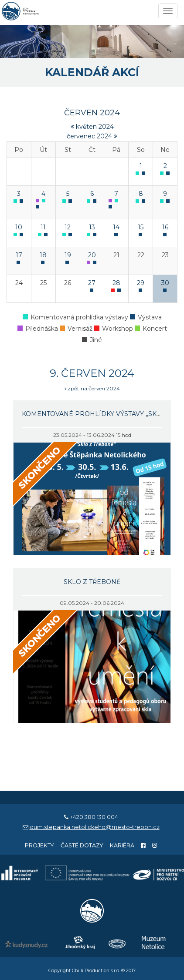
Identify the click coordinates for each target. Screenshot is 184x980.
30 (165, 283)
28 (116, 283)
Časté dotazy (82, 845)
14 (116, 227)
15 (141, 227)
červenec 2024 (92, 136)
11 (43, 227)
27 (92, 283)
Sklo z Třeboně (92, 582)
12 (68, 227)
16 (165, 227)
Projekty (39, 845)
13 (92, 227)
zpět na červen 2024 (92, 388)
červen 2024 (92, 113)
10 (19, 227)
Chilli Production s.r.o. (96, 971)
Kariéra (122, 845)
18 (43, 255)
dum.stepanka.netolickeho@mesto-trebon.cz (95, 827)
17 (19, 255)
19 (68, 255)
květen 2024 (92, 127)
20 (92, 255)
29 (141, 283)
